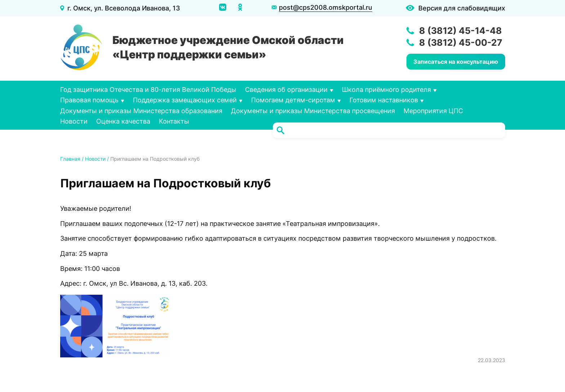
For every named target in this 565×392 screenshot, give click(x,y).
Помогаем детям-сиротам (293, 100)
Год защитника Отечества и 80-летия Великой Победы (148, 90)
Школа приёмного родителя (386, 90)
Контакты (174, 121)
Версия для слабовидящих (462, 8)
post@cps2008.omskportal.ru (326, 7)
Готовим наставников (384, 100)
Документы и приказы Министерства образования (141, 111)
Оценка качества (123, 121)
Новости (74, 121)
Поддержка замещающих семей (185, 100)
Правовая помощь (89, 100)
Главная (70, 159)
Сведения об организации (286, 90)
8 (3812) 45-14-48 (461, 31)
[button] (116, 326)
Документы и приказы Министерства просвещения (313, 111)
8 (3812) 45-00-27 (461, 43)
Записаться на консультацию (456, 62)
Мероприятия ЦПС (433, 111)
